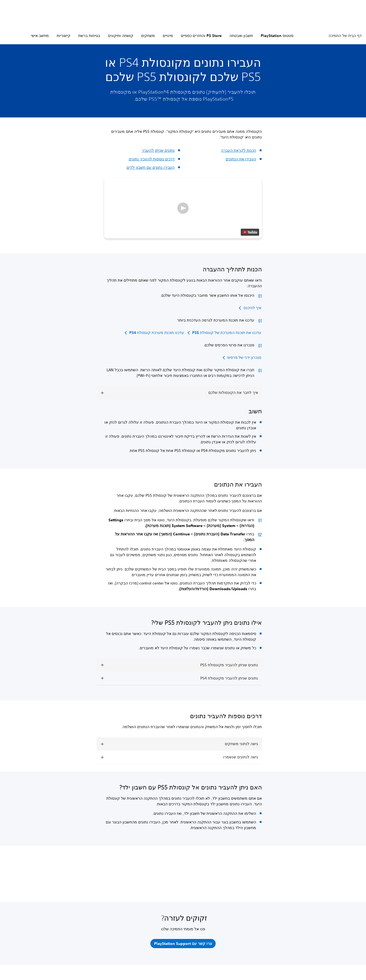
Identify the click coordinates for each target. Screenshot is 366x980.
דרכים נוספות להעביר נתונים (152, 159)
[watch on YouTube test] (250, 232)
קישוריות (64, 36)
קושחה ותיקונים (121, 36)
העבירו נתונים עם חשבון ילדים (151, 167)
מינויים (168, 36)
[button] (183, 208)
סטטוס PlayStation (277, 36)
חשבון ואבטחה (241, 36)
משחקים (148, 36)
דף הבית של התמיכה (345, 36)
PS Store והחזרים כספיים (201, 36)
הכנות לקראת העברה (239, 150)
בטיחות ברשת (89, 36)
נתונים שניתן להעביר (158, 150)
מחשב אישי (40, 36)
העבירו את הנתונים (241, 159)
